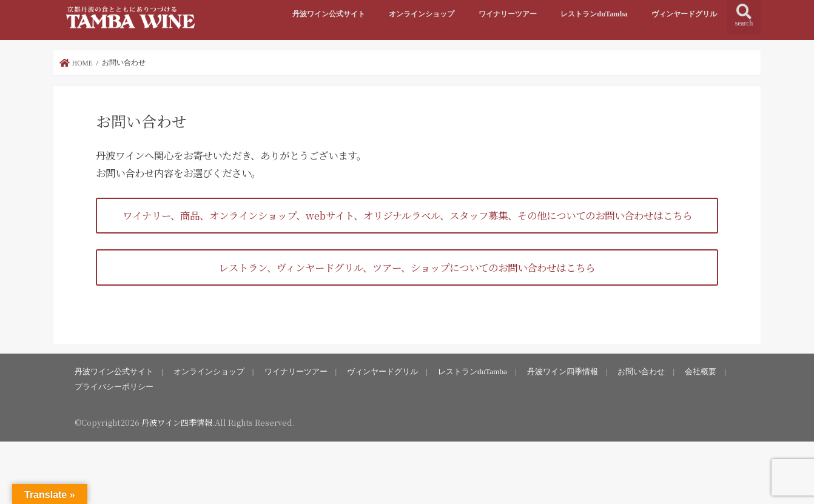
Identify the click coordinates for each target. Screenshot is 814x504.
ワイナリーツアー (508, 14)
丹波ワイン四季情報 (563, 371)
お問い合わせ (641, 371)
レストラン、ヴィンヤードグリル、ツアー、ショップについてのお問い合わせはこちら (407, 267)
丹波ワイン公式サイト (329, 14)
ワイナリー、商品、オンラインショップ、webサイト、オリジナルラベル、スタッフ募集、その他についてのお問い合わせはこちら (407, 215)
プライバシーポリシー (114, 387)
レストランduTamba (594, 14)
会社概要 (701, 371)
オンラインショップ (422, 14)
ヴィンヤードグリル (684, 14)
